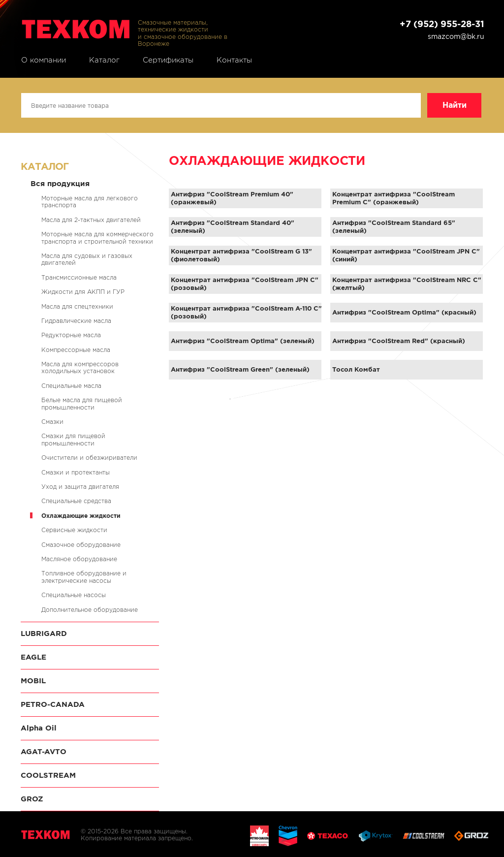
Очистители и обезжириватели (89, 458)
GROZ (32, 799)
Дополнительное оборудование (90, 610)
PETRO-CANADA (53, 704)
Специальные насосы (74, 595)
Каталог (104, 60)
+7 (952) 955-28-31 (442, 24)
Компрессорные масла (76, 350)
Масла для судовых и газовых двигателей (87, 259)
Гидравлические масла (76, 321)
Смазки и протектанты (76, 472)
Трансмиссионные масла (79, 277)
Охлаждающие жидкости (81, 516)
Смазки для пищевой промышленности (73, 439)
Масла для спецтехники (77, 306)
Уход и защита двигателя (80, 487)
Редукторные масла (71, 335)
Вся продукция (60, 183)
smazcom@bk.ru (456, 36)
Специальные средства (76, 501)
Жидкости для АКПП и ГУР (83, 292)
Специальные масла (71, 386)
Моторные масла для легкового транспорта (90, 202)
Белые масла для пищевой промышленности (82, 403)
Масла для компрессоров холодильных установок (80, 367)
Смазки (52, 422)
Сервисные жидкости (74, 530)
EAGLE (33, 657)
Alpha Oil (39, 728)
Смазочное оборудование (81, 545)
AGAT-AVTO (44, 751)
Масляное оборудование (79, 559)
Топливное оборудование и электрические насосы (84, 577)
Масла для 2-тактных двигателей (91, 220)
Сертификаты (168, 60)
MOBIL (33, 681)
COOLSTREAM (48, 775)
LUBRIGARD (44, 633)
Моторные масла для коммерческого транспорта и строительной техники (97, 238)
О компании (44, 60)
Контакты (234, 60)
